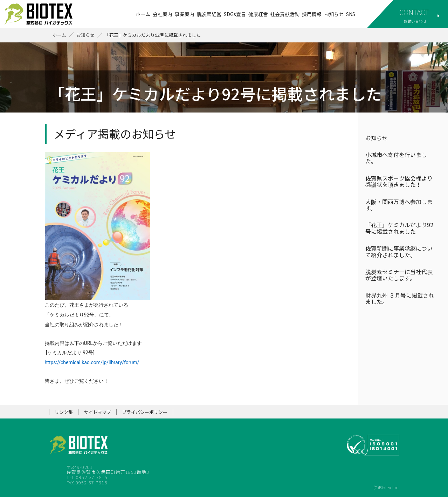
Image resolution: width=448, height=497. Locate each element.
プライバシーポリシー (145, 412)
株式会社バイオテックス (42, 14)
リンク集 (64, 412)
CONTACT (414, 12)
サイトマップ (97, 412)
